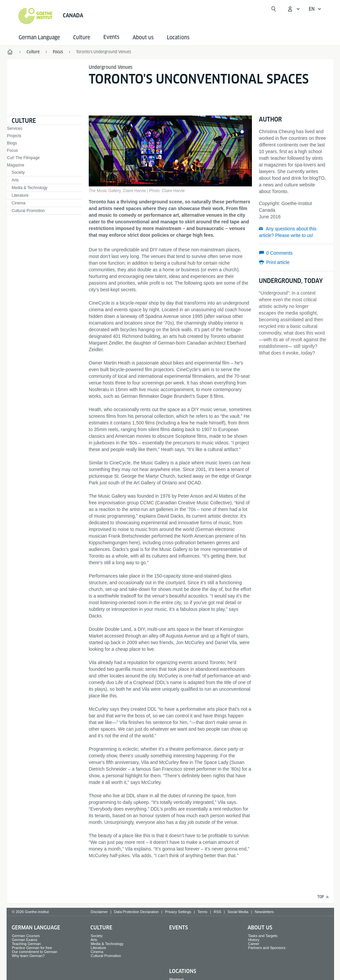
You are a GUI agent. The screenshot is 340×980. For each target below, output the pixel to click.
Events (178, 928)
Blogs (12, 143)
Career (254, 944)
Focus (12, 150)
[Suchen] (274, 9)
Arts (15, 180)
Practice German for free (32, 948)
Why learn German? (28, 956)
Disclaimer (99, 912)
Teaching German (26, 944)
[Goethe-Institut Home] (35, 16)
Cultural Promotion (28, 211)
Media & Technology (30, 188)
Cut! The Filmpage (23, 158)
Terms (202, 912)
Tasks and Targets (263, 936)
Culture (82, 37)
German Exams (25, 940)
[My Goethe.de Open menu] (293, 9)
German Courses (26, 936)
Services (15, 128)
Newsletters (264, 912)
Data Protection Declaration (136, 912)
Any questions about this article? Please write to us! (288, 232)
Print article (278, 262)
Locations (178, 37)
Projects (14, 136)
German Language (39, 37)
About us (143, 37)
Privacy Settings (178, 912)
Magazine (16, 165)
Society (18, 172)
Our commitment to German (35, 952)
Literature (20, 195)
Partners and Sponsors (267, 948)
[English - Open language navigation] (315, 9)
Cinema (18, 203)
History (254, 940)
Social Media (238, 912)
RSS (218, 912)
